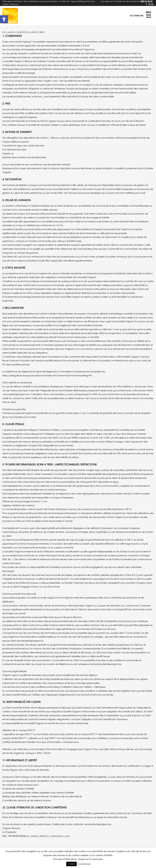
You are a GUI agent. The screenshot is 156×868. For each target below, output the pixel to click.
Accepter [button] (71, 864)
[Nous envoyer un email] (152, 4)
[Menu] (149, 16)
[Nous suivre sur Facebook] (146, 4)
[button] (4, 19)
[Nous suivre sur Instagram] (149, 4)
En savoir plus (84, 864)
